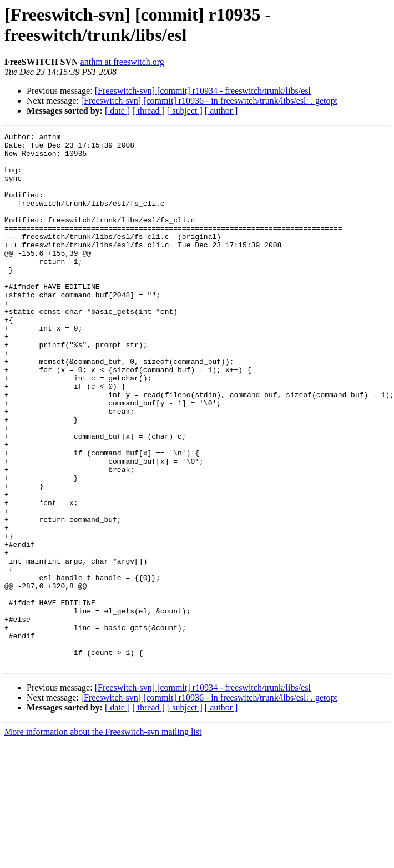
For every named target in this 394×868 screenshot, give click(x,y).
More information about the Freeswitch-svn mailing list (103, 838)
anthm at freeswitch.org (122, 62)
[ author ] (221, 111)
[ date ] (117, 111)
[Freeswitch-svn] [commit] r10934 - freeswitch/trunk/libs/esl (203, 91)
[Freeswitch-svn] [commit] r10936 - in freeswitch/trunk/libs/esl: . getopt (209, 101)
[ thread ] (148, 111)
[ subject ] (185, 111)
